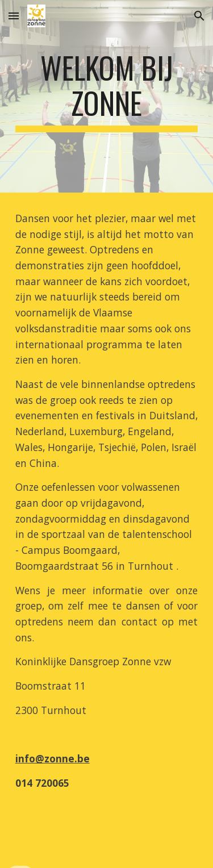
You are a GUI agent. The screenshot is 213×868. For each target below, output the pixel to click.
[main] (107, 96)
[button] (14, 16)
